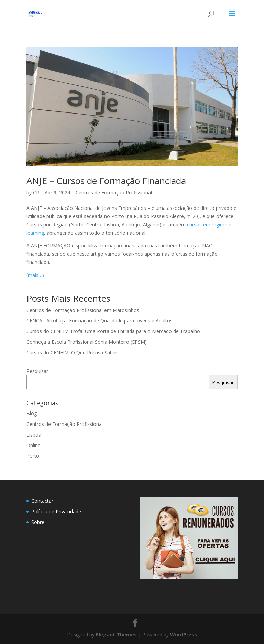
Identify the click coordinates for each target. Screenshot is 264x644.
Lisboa (34, 435)
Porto (33, 456)
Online (34, 445)
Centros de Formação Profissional (114, 192)
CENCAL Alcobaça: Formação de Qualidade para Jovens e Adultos (100, 320)
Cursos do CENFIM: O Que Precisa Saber (72, 352)
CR (36, 192)
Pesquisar (37, 371)
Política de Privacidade (56, 511)
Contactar (42, 501)
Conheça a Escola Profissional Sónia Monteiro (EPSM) (87, 342)
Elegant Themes (116, 635)
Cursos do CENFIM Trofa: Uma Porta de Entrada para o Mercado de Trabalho (113, 331)
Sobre (38, 522)
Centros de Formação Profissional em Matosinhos (83, 310)
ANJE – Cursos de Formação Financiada (106, 181)
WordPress (184, 635)
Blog (32, 413)
